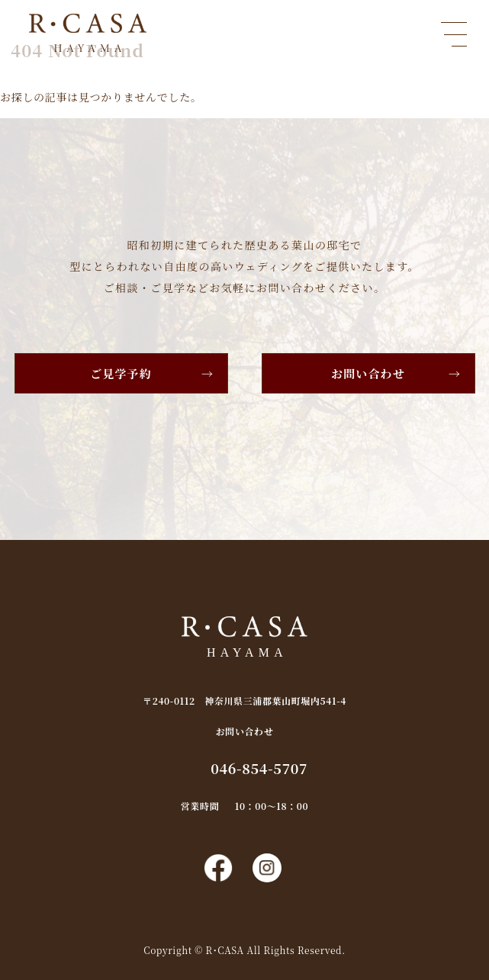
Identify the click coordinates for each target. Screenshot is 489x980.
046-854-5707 (259, 768)
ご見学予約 (121, 373)
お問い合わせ (368, 373)
